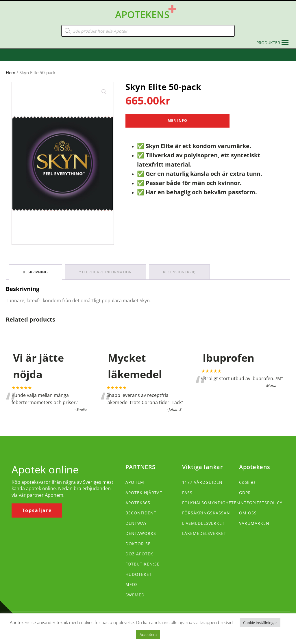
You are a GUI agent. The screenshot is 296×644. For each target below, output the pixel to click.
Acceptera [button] (148, 634)
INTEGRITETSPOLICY (261, 503)
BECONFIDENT (141, 513)
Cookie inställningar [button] (260, 623)
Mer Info (177, 121)
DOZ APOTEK (139, 554)
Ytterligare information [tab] (106, 272)
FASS (187, 493)
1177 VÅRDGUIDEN (202, 482)
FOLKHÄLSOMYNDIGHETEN (211, 503)
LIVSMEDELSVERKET (203, 523)
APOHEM (135, 482)
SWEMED (135, 595)
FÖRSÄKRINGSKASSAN (206, 513)
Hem (11, 72)
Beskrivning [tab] (35, 272)
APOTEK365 (138, 503)
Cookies (247, 482)
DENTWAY (136, 523)
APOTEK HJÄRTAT (144, 493)
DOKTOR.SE (138, 544)
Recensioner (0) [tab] (179, 272)
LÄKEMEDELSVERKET (204, 533)
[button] (268, 43)
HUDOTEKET (139, 574)
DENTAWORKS (141, 533)
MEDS (132, 584)
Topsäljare (37, 510)
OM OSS (248, 513)
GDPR (245, 493)
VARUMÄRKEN (254, 523)
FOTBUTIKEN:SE (143, 564)
